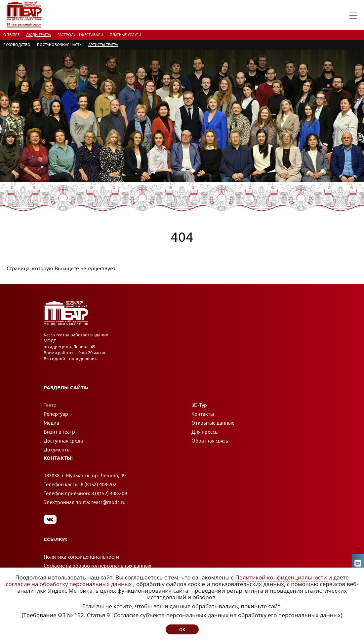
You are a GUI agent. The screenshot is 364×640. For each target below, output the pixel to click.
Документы (57, 450)
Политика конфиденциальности (81, 557)
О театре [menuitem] (11, 35)
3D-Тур (199, 405)
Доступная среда (63, 441)
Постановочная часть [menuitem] (59, 45)
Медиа (51, 423)
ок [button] (182, 629)
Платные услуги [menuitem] (125, 35)
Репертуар (56, 414)
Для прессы (205, 432)
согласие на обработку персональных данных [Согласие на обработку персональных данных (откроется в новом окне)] (69, 584)
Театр (50, 405)
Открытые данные (213, 423)
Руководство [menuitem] (17, 45)
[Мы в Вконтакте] (50, 519)
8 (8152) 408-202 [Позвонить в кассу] (99, 484)
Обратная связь (210, 441)
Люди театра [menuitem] (39, 35)
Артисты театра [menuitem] (103, 45)
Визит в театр (59, 432)
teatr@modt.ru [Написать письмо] (108, 502)
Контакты (203, 414)
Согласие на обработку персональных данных (98, 566)
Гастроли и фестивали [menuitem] (80, 35)
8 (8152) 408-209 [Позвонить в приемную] (109, 493)
